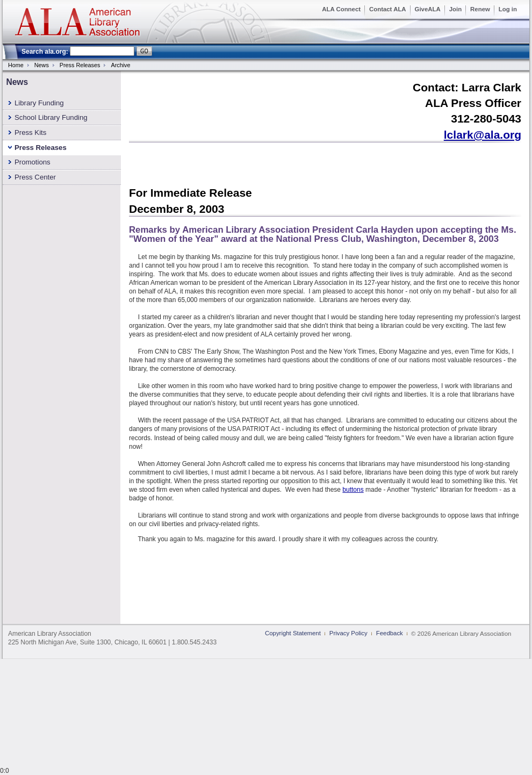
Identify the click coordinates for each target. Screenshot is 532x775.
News (42, 65)
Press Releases (80, 65)
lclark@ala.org (483, 135)
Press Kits (30, 132)
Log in (508, 9)
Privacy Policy (348, 633)
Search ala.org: (45, 52)
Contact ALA (388, 9)
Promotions (33, 162)
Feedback (390, 633)
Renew (480, 9)
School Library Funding (51, 117)
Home (16, 65)
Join (455, 9)
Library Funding (39, 103)
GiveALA (428, 9)
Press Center (35, 177)
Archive (120, 65)
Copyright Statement (293, 633)
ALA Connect (341, 9)
